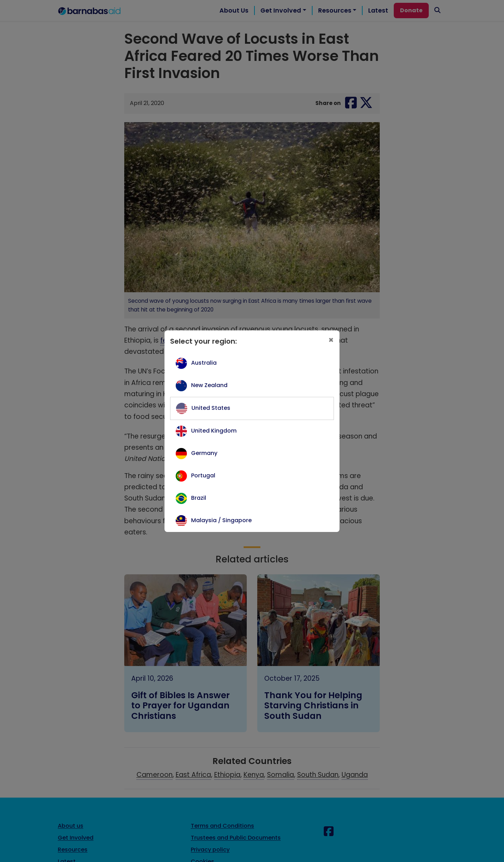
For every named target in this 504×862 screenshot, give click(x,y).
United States (211, 408)
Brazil (199, 498)
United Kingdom (214, 431)
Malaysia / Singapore (221, 520)
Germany (204, 453)
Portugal (203, 475)
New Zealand (209, 385)
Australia (204, 363)
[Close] (331, 340)
